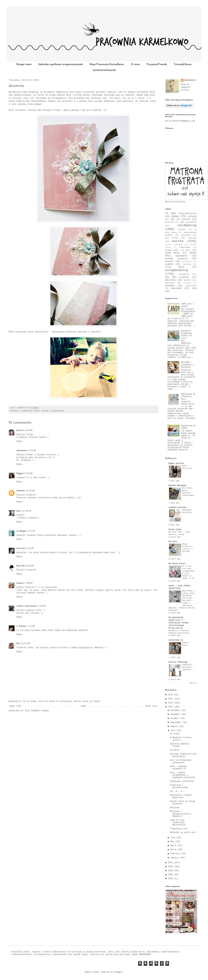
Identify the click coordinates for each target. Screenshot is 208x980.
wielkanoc (170, 283)
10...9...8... (178, 791)
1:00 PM (28, 583)
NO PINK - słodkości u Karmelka (188, 365)
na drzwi (175, 734)
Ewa (18, 644)
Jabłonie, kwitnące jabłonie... (188, 667)
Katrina (21, 548)
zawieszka (176, 288)
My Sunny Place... (179, 564)
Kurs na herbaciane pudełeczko (181, 761)
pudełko (169, 264)
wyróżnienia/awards (104, 70)
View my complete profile (186, 87)
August (175, 726)
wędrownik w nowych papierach (181, 796)
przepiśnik (187, 262)
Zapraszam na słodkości (188, 395)
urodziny (184, 277)
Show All (193, 683)
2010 (171, 867)
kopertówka (185, 247)
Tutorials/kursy (183, 64)
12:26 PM (27, 511)
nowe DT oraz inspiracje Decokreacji (178, 823)
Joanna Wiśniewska (27, 606)
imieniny (192, 238)
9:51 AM (28, 474)
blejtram (169, 222)
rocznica (187, 264)
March (174, 850)
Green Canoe (175, 530)
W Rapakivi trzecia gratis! (181, 739)
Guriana (173, 542)
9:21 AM (32, 451)
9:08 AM (28, 431)
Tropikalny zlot (179, 829)
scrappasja (184, 274)
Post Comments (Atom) (37, 711)
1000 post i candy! (188, 305)
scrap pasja (175, 267)
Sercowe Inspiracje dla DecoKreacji (183, 755)
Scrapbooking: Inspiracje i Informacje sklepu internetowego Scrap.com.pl (179, 623)
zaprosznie (191, 286)
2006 (171, 879)
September (176, 722)
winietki (187, 283)
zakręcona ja (176, 640)
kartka (45, 411)
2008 (171, 875)
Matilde (21, 566)
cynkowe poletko (177, 507)
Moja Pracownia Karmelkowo (107, 64)
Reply (19, 441)
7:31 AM (31, 626)
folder (37, 411)
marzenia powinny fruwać (180, 745)
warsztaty (170, 280)
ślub (194, 288)
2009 (171, 871)
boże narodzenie (188, 222)
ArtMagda (21, 531)
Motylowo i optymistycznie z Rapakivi (181, 814)
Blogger (118, 972)
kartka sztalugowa (174, 245)
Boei (19, 511)
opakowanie (181, 256)
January (175, 858)
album (175, 216)
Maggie (20, 474)
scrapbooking (57, 411)
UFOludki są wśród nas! (183, 833)
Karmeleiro (190, 80)
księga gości (172, 250)
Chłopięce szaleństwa (182, 781)
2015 (171, 695)
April (174, 846)
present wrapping (176, 259)
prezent (169, 261)
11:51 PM (26, 644)
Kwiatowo (175, 808)
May (173, 842)
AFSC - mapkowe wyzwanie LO (178, 768)
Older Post (151, 706)
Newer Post (15, 706)
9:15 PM (30, 548)
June (173, 838)
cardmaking (26, 411)
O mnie (135, 64)
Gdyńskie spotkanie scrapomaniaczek (61, 64)
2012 (171, 707)
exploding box (189, 235)
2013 (171, 703)
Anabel (20, 583)
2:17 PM (31, 531)
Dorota (20, 431)
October (175, 718)
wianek (187, 280)
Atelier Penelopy (178, 662)
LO (166, 213)
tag (167, 277)
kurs (188, 250)
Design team (24, 64)
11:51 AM (30, 491)
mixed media (172, 253)
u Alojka (21, 626)
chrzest (182, 230)
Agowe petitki (176, 463)
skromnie (16, 86)
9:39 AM (30, 566)
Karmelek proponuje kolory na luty (186, 335)
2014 (171, 699)
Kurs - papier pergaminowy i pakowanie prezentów (183, 775)
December (176, 710)
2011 (171, 863)
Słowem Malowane (177, 486)
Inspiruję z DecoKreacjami (179, 786)
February (176, 854)
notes (193, 253)
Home (83, 706)
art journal (183, 219)
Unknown (21, 491)
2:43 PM (42, 606)
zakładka (170, 286)
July (173, 731)
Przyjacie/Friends (157, 64)
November (176, 714)
